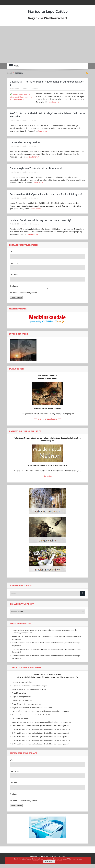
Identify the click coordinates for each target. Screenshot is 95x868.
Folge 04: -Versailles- (19, 697)
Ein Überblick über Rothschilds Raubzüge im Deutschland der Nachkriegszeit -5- (41, 744)
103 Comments (34, 228)
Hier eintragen (16, 301)
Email (12, 256)
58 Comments (33, 176)
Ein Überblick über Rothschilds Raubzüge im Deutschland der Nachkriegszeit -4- (41, 740)
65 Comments (33, 124)
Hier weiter (48, 480)
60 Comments (33, 150)
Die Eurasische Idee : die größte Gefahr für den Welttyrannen (34, 719)
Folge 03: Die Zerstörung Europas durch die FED (29, 693)
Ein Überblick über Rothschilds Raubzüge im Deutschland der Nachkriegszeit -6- (41, 748)
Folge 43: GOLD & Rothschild (22, 704)
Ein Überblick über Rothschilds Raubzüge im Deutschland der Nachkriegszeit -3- (41, 737)
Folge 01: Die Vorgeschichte (22, 686)
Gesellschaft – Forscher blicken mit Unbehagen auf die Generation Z (47, 83)
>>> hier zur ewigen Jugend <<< (47, 423)
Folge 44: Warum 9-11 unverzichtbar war (26, 708)
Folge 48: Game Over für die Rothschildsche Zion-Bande (32, 711)
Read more (54, 102)
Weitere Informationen (74, 859)
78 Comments (33, 202)
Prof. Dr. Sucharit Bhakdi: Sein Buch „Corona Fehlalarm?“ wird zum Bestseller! (47, 119)
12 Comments (33, 89)
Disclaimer (14, 290)
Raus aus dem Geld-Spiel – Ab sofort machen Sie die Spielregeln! (46, 198)
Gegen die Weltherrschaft (47, 18)
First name (14, 267)
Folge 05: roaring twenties (21, 700)
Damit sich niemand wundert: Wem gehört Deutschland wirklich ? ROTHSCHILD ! (41, 726)
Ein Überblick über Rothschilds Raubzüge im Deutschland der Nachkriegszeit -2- (41, 733)
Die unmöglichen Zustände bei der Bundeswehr (37, 172)
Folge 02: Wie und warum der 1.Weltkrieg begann (30, 690)
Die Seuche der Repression (25, 146)
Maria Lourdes (22, 89)
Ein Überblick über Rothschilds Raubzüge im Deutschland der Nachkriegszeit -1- (41, 730)
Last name (14, 278)
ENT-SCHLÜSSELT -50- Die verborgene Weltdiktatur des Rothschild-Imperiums (40, 715)
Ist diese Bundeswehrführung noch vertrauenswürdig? (41, 224)
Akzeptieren (49, 862)
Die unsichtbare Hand (20, 722)
